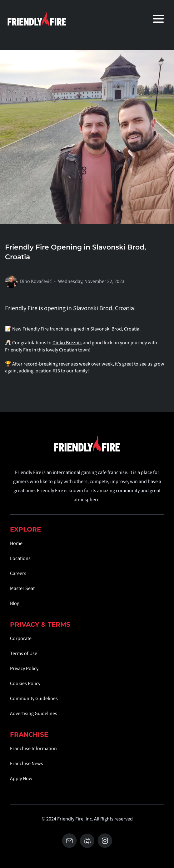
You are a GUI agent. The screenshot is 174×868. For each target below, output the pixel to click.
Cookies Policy (25, 684)
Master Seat (22, 588)
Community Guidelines (34, 699)
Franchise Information (33, 749)
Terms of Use (24, 654)
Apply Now (21, 779)
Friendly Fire (36, 329)
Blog (15, 603)
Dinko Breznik (67, 343)
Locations (20, 558)
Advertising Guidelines (34, 714)
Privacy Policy (24, 669)
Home (16, 543)
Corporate (21, 638)
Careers (18, 573)
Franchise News (27, 764)
